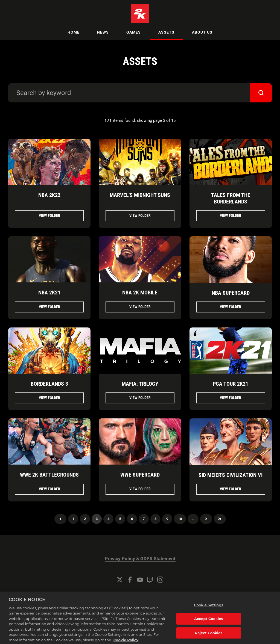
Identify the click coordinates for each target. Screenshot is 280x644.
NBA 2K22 (49, 195)
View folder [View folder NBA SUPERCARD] (231, 307)
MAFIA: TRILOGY (140, 384)
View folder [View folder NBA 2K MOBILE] (140, 307)
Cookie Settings (140, 594)
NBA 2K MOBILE (140, 293)
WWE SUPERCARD (140, 475)
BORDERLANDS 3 (49, 384)
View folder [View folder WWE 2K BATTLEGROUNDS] (49, 489)
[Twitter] (120, 580)
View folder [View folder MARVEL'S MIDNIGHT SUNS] (140, 215)
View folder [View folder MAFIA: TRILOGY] (140, 398)
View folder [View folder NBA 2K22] (49, 215)
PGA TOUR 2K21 (231, 384)
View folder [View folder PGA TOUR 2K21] (231, 398)
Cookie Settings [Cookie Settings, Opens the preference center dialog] (208, 610)
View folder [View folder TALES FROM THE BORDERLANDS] (231, 215)
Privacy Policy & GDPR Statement (140, 559)
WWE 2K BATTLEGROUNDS (49, 475)
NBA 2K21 (49, 293)
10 (180, 519)
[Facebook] (130, 580)
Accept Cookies (208, 624)
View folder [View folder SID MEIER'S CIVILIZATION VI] (231, 489)
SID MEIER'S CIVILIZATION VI (231, 475)
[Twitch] (150, 580)
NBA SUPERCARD (231, 293)
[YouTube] (140, 580)
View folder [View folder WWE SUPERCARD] (140, 489)
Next (206, 519)
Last (220, 519)
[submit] (261, 93)
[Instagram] (160, 580)
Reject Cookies (209, 638)
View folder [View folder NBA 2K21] (49, 307)
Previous (60, 519)
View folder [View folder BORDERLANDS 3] (49, 398)
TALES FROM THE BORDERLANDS (231, 198)
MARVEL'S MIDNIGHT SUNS (140, 195)
